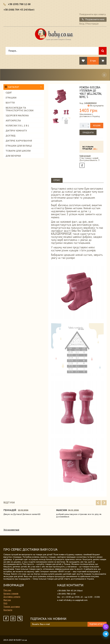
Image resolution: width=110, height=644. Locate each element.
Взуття (10, 103)
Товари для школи (18, 151)
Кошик (97, 126)
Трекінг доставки (12, 607)
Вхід (82, 24)
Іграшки (11, 98)
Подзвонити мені (93, 19)
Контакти (8, 610)
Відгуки (7, 600)
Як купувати (96, 106)
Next (104, 503)
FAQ (5, 603)
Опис (57, 180)
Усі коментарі (11, 530)
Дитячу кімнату (16, 131)
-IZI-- (95, 149)
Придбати (88, 133)
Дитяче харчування (19, 141)
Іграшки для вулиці (19, 146)
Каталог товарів (11, 594)
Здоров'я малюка (17, 116)
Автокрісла (13, 121)
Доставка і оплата (12, 597)
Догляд (11, 136)
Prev (98, 503)
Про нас (7, 590)
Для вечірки (13, 156)
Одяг (9, 93)
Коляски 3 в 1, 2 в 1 (17, 126)
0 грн (93, 61)
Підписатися (97, 624)
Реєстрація (92, 24)
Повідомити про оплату (93, 14)
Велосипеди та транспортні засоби (20, 109)
